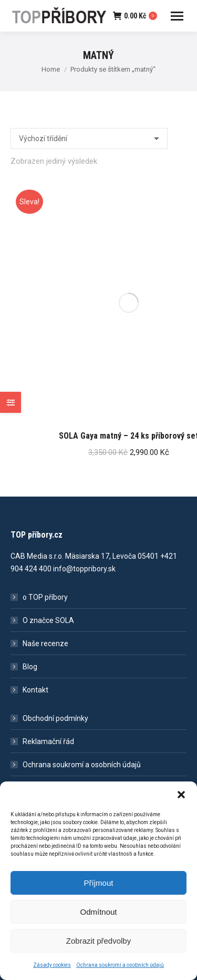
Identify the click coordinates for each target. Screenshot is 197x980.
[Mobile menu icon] (177, 16)
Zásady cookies (52, 971)
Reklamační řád (48, 741)
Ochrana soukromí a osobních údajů (120, 971)
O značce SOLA (48, 620)
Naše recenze (45, 644)
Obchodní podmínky (55, 718)
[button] (181, 801)
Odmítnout (98, 918)
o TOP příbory (45, 597)
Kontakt (35, 690)
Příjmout (99, 889)
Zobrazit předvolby (98, 947)
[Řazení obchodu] (89, 138)
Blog (30, 667)
